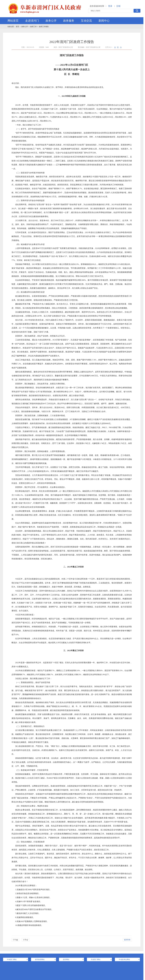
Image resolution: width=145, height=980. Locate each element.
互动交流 (86, 21)
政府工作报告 (44, 27)
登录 (110, 6)
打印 (15, 940)
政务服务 (69, 21)
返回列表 (127, 940)
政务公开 (51, 21)
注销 (118, 6)
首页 (18, 27)
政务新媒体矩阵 (97, 6)
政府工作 (33, 27)
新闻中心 (104, 21)
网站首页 (13, 21)
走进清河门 (32, 21)
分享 (26, 940)
